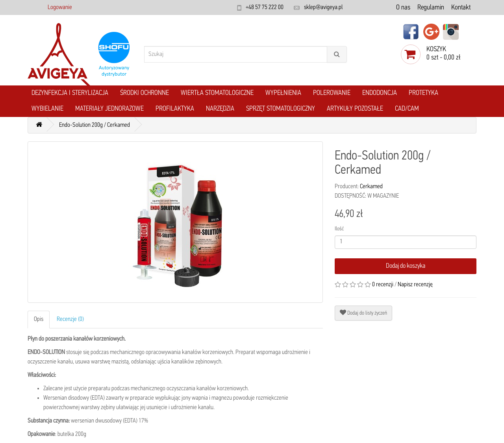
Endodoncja (380, 93)
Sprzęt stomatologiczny (281, 109)
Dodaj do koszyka (406, 266)
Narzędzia (220, 109)
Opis (39, 319)
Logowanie (60, 7)
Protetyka (423, 93)
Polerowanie (332, 93)
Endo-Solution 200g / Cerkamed (94, 125)
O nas (403, 8)
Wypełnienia (283, 93)
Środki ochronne (145, 93)
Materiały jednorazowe (109, 109)
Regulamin (431, 8)
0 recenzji (383, 285)
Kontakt (461, 8)
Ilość (339, 229)
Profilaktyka (175, 109)
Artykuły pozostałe (355, 109)
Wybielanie (47, 109)
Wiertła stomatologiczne (217, 93)
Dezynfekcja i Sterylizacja (70, 93)
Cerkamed (371, 187)
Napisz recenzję (415, 285)
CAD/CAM (407, 109)
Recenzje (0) (70, 319)
